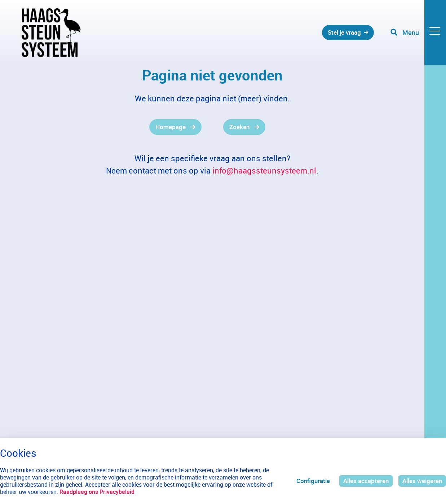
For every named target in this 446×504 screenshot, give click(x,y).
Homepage (171, 127)
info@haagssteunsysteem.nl (264, 170)
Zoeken (239, 127)
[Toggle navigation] (418, 32)
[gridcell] (112, 127)
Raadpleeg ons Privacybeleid (97, 492)
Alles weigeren (422, 481)
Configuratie (313, 481)
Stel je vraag (344, 32)
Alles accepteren (366, 481)
